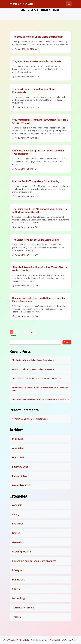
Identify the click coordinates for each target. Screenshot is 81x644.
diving (16, 514)
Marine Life (19, 580)
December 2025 (21, 485)
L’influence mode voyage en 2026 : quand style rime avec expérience (40, 399)
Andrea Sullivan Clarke (22, 4)
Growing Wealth (22, 552)
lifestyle (17, 570)
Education (18, 524)
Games (16, 533)
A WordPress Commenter (23, 419)
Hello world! (43, 419)
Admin (17, 49)
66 (26, 332)
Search (13, 336)
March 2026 (19, 457)
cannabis (17, 505)
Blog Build (54, 640)
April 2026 (18, 448)
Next (32, 332)
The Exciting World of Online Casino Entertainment (38, 37)
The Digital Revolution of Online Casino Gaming (36, 240)
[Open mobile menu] (69, 4)
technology (19, 598)
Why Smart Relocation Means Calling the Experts (37, 61)
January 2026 (19, 476)
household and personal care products (34, 561)
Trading (17, 617)
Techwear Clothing (23, 608)
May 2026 (18, 439)
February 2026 (20, 467)
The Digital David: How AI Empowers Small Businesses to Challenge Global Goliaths (40, 210)
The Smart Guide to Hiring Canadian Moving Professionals (37, 378)
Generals (17, 542)
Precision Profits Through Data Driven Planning (36, 181)
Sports (16, 589)
